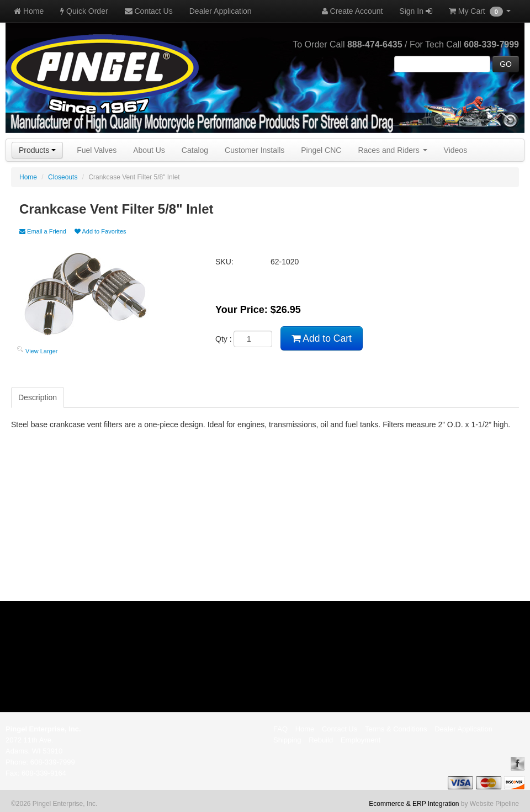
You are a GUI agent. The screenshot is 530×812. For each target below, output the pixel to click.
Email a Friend (43, 231)
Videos (456, 150)
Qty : (244, 339)
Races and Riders (392, 150)
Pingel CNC (321, 150)
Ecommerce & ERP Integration (414, 804)
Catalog (195, 150)
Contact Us (149, 11)
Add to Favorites (100, 231)
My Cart (480, 12)
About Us (149, 150)
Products (37, 150)
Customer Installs (255, 150)
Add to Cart (321, 338)
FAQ (280, 729)
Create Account (353, 11)
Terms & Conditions (396, 729)
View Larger (42, 351)
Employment (361, 740)
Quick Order (84, 11)
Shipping (287, 740)
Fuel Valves (97, 150)
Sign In (415, 11)
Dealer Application (221, 11)
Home (29, 11)
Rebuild (321, 740)
